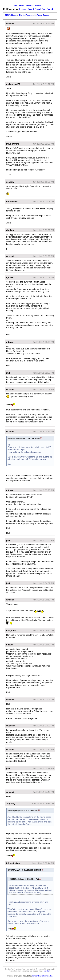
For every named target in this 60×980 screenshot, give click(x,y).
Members (29, 6)
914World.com (11, 15)
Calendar (37, 6)
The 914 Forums (26, 15)
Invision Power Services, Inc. (43, 976)
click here (47, 971)
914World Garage (42, 15)
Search (21, 6)
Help (16, 6)
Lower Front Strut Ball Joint (36, 9)
